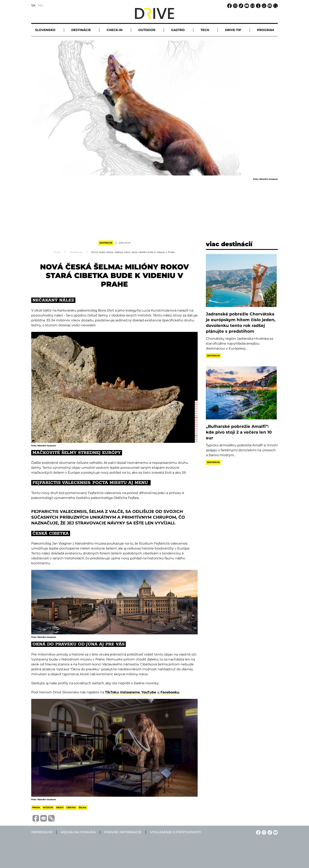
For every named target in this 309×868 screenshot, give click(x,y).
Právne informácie (123, 832)
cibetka (71, 807)
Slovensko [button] (45, 30)
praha (36, 807)
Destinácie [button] (81, 30)
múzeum (48, 807)
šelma (82, 807)
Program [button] (266, 30)
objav (60, 807)
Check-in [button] (115, 30)
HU (41, 5)
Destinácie (106, 243)
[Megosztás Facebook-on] (35, 818)
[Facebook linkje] (229, 5)
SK (33, 5)
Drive (57, 252)
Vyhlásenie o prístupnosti (176, 832)
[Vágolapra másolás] (51, 818)
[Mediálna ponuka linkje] (269, 5)
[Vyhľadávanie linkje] (275, 5)
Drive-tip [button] (233, 30)
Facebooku (170, 692)
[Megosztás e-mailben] (43, 818)
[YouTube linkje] (246, 5)
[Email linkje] (252, 5)
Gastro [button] (178, 30)
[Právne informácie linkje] (263, 5)
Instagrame (130, 692)
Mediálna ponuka (78, 832)
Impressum (42, 832)
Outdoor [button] (147, 30)
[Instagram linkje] (235, 5)
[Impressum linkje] (258, 5)
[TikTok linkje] (240, 5)
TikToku (112, 692)
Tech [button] (205, 30)
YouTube (149, 692)
